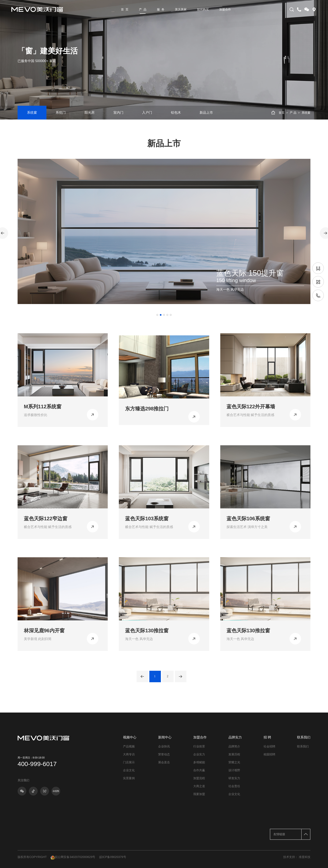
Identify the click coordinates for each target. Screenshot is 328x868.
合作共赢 (199, 770)
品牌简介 (234, 746)
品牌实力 (235, 737)
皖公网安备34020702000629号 (73, 857)
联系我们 (304, 737)
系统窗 (32, 113)
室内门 (118, 113)
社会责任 (234, 786)
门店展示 (129, 762)
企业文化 (129, 770)
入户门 (147, 113)
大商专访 (129, 754)
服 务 (161, 9)
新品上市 (206, 113)
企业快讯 (164, 746)
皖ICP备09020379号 (113, 857)
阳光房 (90, 113)
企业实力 (199, 754)
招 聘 (267, 737)
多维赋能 (199, 762)
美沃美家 (181, 9)
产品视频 (129, 746)
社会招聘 (269, 746)
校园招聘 (269, 754)
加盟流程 (199, 778)
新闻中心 (165, 737)
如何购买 (203, 9)
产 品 (143, 9)
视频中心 (130, 737)
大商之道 (199, 786)
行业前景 (199, 746)
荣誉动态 (164, 754)
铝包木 (176, 113)
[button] (157, 315)
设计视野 (234, 770)
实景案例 (129, 778)
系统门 (61, 113)
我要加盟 (199, 794)
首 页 (125, 9)
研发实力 (234, 778)
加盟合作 (225, 9)
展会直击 (164, 762)
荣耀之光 (234, 762)
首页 (282, 113)
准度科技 (305, 857)
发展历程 (234, 754)
